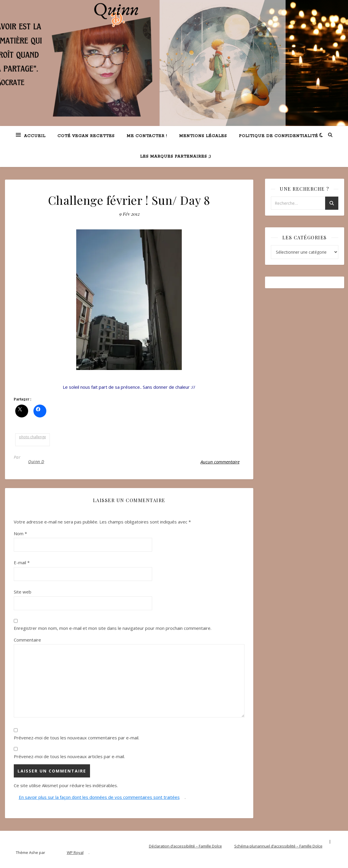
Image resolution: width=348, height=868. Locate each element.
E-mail (22, 562)
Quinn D (36, 462)
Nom (20, 533)
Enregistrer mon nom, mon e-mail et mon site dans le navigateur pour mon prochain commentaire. (113, 628)
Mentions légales (203, 136)
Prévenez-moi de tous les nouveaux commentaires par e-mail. (77, 738)
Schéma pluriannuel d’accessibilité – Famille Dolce (278, 846)
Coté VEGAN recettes (86, 136)
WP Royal (75, 852)
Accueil (35, 136)
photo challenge (33, 437)
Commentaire (27, 640)
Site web (23, 592)
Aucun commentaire (220, 462)
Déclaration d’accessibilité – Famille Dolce (185, 846)
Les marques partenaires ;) (176, 157)
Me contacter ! (147, 136)
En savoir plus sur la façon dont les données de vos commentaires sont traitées (99, 797)
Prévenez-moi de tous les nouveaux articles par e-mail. (69, 756)
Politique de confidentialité (279, 136)
